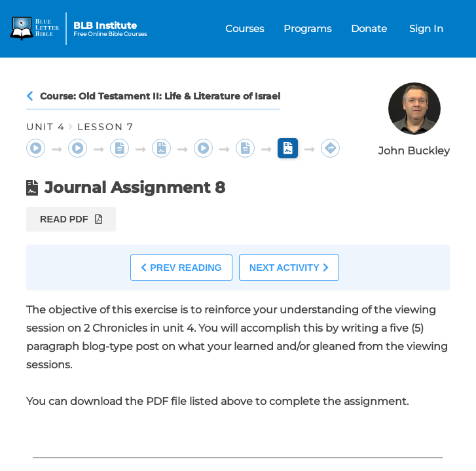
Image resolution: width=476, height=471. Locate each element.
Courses (245, 29)
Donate (369, 29)
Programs (307, 29)
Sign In (426, 29)
